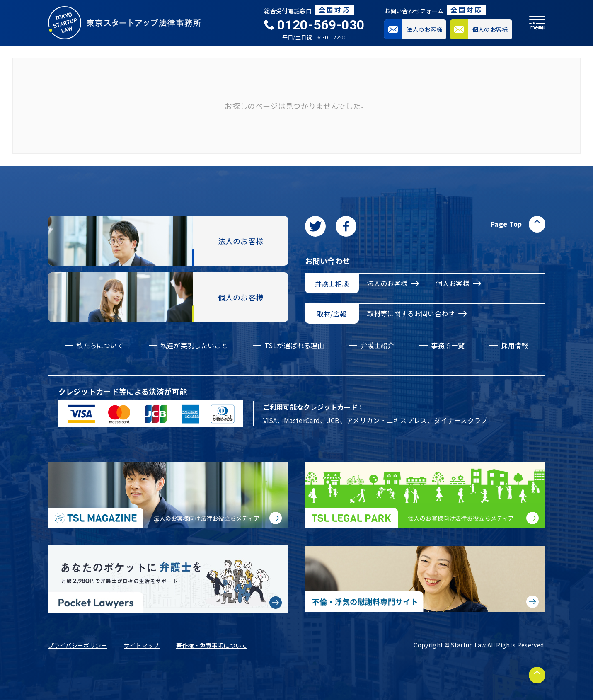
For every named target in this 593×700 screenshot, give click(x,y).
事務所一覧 (448, 345)
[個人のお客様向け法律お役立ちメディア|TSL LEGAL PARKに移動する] (425, 495)
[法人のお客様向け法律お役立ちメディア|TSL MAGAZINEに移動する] (168, 495)
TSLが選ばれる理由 (294, 345)
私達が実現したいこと (194, 345)
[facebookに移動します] (346, 226)
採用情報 (514, 345)
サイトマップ (142, 645)
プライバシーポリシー (78, 645)
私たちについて (100, 345)
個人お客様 (458, 283)
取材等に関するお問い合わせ (417, 313)
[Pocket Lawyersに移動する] (168, 579)
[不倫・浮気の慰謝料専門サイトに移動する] (425, 579)
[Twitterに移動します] (315, 226)
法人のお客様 (393, 283)
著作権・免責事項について (212, 645)
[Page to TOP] (537, 675)
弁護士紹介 (378, 345)
